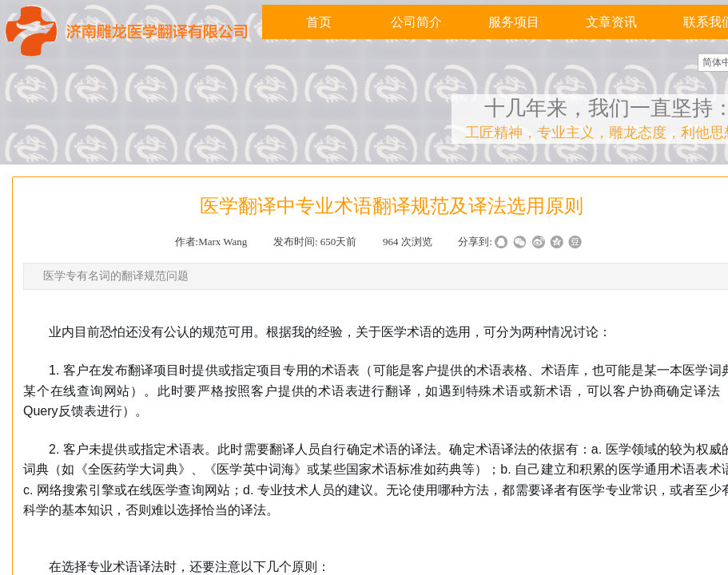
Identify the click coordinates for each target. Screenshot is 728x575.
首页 (319, 22)
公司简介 (416, 22)
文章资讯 (611, 22)
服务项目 (514, 22)
